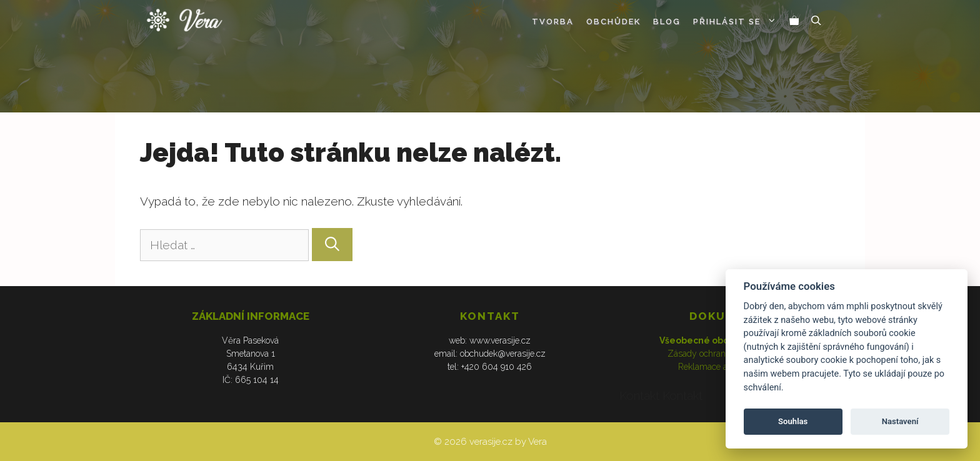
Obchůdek (613, 22)
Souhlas (793, 421)
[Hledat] (332, 244)
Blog (667, 22)
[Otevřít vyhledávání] (816, 22)
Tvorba (553, 22)
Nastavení (900, 421)
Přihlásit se (738, 22)
